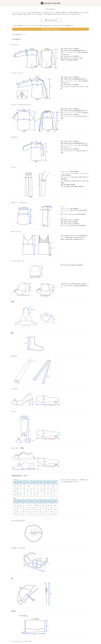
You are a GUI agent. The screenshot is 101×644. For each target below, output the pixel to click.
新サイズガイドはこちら (51, 20)
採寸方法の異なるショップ (19, 34)
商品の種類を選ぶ (17, 39)
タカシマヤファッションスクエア (21, 13)
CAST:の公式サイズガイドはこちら (50, 29)
